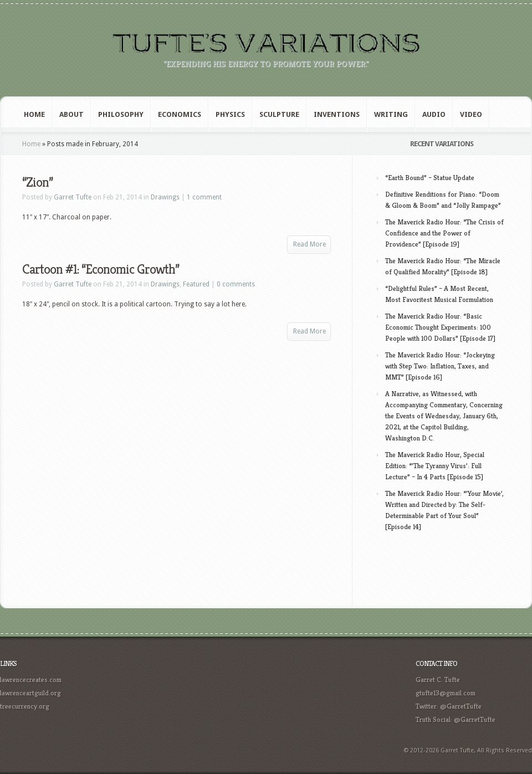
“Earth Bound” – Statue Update (430, 178)
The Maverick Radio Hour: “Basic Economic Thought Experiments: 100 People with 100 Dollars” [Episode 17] (440, 327)
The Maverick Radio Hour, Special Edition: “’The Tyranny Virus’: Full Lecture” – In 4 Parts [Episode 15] (435, 466)
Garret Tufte (73, 197)
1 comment (204, 197)
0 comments (236, 284)
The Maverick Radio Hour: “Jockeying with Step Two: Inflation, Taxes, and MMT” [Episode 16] (440, 366)
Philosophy (121, 114)
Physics (230, 114)
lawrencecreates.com (31, 680)
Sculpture (279, 114)
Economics (180, 114)
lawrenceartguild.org (30, 693)
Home (34, 114)
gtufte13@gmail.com (446, 693)
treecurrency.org (25, 706)
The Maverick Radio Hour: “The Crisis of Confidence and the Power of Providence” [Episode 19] (444, 233)
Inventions (337, 114)
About (71, 114)
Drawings (165, 197)
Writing (391, 114)
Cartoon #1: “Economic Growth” (101, 269)
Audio (434, 114)
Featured (196, 284)
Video (471, 114)
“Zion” (37, 182)
